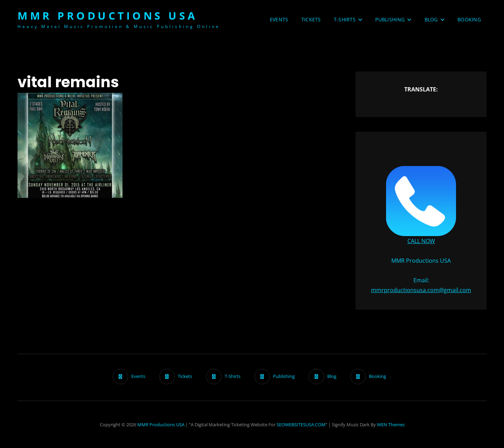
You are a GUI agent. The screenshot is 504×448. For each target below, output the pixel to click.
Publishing (390, 19)
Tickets (311, 19)
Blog (431, 19)
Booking (469, 19)
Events (279, 19)
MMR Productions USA (108, 16)
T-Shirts (345, 19)
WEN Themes (391, 425)
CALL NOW (421, 241)
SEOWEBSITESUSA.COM (301, 425)
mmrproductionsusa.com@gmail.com (421, 290)
